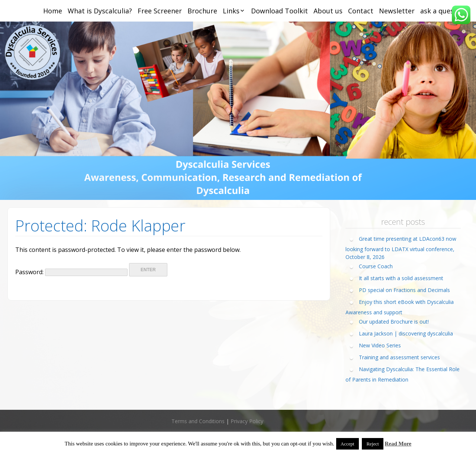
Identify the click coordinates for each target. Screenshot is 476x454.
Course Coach (376, 266)
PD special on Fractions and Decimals (404, 290)
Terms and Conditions (198, 421)
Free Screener (160, 11)
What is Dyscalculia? (100, 11)
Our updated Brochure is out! (394, 322)
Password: (71, 272)
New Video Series (380, 345)
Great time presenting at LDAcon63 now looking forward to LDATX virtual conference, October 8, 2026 (401, 248)
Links (231, 11)
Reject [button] (372, 444)
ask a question (443, 11)
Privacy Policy (247, 421)
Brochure (202, 11)
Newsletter (397, 11)
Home (53, 11)
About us (328, 11)
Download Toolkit (279, 11)
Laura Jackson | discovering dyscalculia (406, 333)
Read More (398, 444)
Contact (361, 11)
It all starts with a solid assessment (401, 278)
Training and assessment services (399, 357)
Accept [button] (348, 444)
